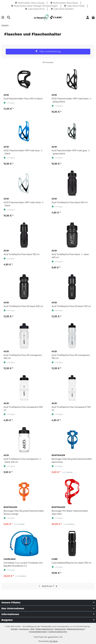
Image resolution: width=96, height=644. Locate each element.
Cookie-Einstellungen (58, 632)
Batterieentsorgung (76, 629)
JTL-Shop (53, 641)
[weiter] (56, 586)
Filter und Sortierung (48, 51)
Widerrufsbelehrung (44, 629)
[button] (88, 18)
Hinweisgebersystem (38, 632)
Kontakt (14, 629)
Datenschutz (60, 629)
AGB (32, 629)
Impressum (24, 629)
